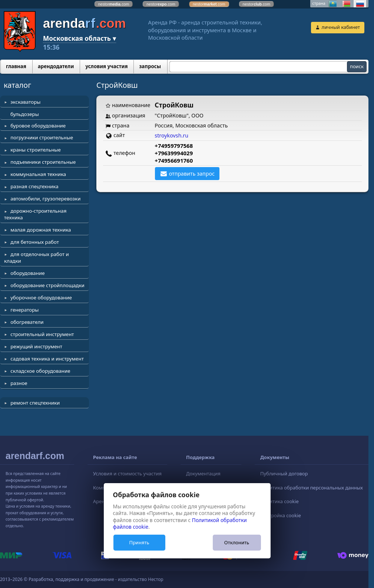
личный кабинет (341, 27)
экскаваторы (25, 102)
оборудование (27, 273)
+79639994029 (174, 153)
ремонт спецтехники (35, 403)
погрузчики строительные (42, 137)
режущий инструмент (36, 346)
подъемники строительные (43, 162)
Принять (139, 542)
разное (19, 383)
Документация (203, 474)
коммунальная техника (38, 174)
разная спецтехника (34, 186)
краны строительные (36, 150)
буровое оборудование (38, 126)
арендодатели (56, 66)
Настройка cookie (281, 515)
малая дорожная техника (41, 230)
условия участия (106, 66)
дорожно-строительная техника (35, 214)
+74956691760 (174, 160)
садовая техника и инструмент (47, 359)
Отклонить (237, 542)
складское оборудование (40, 371)
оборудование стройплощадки (47, 285)
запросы (150, 66)
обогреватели (27, 322)
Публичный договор (284, 474)
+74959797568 (174, 146)
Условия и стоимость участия (127, 474)
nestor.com (114, 4)
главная (16, 66)
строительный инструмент (42, 334)
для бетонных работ (35, 242)
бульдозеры (25, 114)
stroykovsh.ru (171, 135)
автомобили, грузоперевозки (45, 199)
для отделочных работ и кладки (37, 258)
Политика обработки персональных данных (312, 488)
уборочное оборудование (41, 298)
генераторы (24, 310)
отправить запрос (192, 174)
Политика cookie (279, 501)
